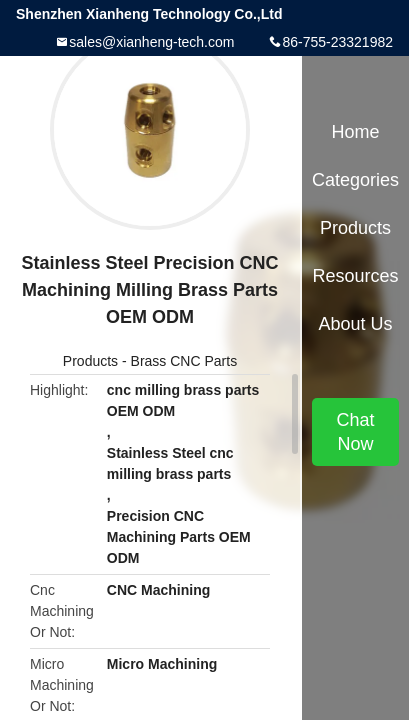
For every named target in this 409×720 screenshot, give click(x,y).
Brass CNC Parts (184, 361)
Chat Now (355, 432)
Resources (355, 276)
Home (355, 132)
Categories (355, 180)
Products (90, 361)
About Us (355, 324)
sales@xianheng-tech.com (151, 42)
